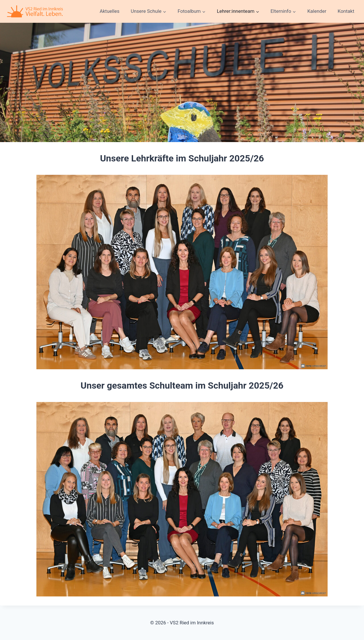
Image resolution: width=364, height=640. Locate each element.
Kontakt (346, 11)
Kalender (317, 11)
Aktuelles (109, 11)
